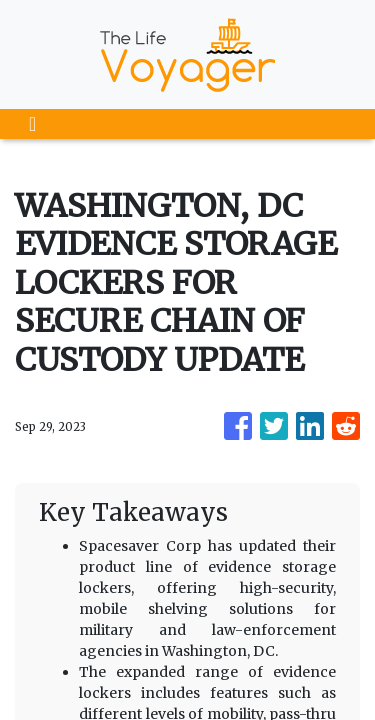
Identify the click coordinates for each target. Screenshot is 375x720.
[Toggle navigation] (32, 124)
